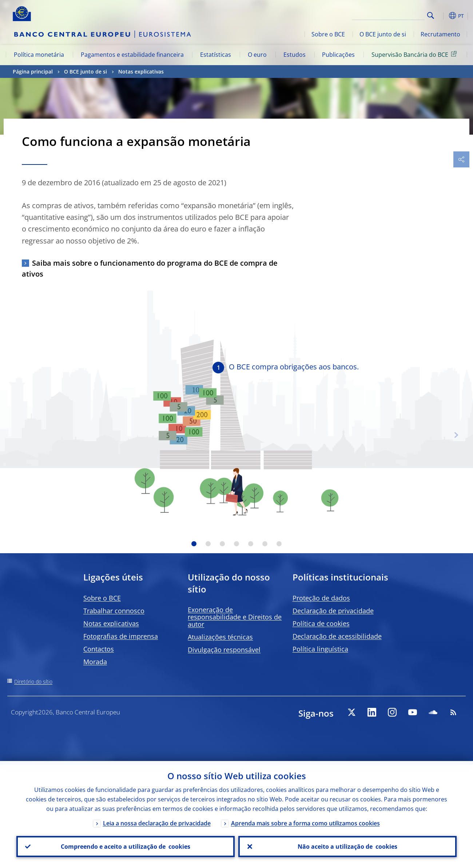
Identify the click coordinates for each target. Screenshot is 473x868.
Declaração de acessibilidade (337, 636)
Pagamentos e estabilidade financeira (132, 55)
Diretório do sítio (33, 681)
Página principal (33, 72)
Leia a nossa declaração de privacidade (157, 823)
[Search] (388, 15)
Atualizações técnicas (220, 637)
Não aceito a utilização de (347, 847)
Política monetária (39, 55)
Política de (321, 623)
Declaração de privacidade (333, 611)
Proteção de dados (321, 598)
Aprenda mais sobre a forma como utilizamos (305, 823)
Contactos (99, 649)
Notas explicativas (141, 72)
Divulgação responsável (224, 650)
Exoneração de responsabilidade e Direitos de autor (235, 617)
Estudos (295, 55)
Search (431, 15)
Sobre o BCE (328, 34)
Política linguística (320, 649)
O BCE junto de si (383, 34)
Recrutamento (440, 34)
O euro (257, 55)
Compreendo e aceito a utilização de (126, 847)
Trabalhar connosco (114, 611)
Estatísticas (216, 55)
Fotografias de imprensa (121, 636)
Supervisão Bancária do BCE (415, 54)
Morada (95, 662)
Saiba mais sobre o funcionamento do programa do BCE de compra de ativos (150, 268)
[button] (442, 16)
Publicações (338, 55)
